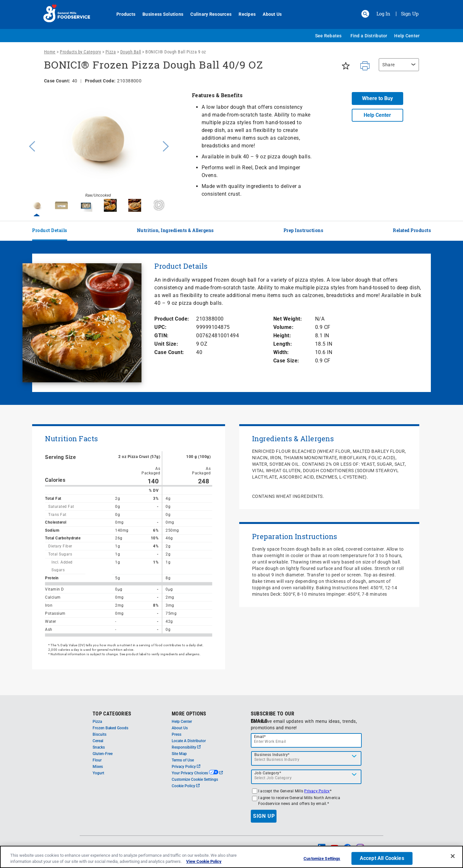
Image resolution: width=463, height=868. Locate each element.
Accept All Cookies (382, 859)
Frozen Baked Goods (110, 728)
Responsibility (186, 747)
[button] (365, 14)
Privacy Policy (186, 767)
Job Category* (268, 773)
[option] (98, 145)
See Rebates (328, 36)
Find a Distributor (369, 36)
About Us (269, 14)
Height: (282, 336)
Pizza (111, 52)
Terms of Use (183, 760)
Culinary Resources (207, 14)
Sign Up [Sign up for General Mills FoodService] (410, 14)
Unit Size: (166, 344)
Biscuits (100, 734)
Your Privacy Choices (197, 773)
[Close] (453, 856)
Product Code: (172, 319)
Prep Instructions (304, 230)
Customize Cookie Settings (195, 779)
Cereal (98, 741)
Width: (281, 352)
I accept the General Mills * (295, 791)
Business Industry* (272, 755)
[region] (397, 68)
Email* (260, 737)
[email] (306, 740)
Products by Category (80, 52)
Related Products (412, 230)
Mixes (98, 767)
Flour (97, 760)
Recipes (244, 14)
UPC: (160, 327)
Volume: (284, 327)
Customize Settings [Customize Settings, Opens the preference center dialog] (322, 859)
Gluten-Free (103, 754)
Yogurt (98, 773)
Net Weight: (288, 319)
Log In (383, 14)
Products (122, 14)
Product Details (50, 230)
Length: (283, 344)
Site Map (179, 754)
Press (177, 734)
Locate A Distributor (189, 741)
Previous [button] (31, 145)
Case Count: (169, 352)
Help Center (407, 36)
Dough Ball (131, 52)
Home (50, 52)
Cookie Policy (186, 786)
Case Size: (286, 361)
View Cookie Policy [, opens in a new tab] (204, 861)
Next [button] (166, 145)
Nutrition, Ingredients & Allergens (175, 230)
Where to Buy (377, 98)
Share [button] (389, 65)
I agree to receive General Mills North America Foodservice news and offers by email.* (299, 801)
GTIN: (162, 336)
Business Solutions (159, 14)
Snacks (99, 747)
